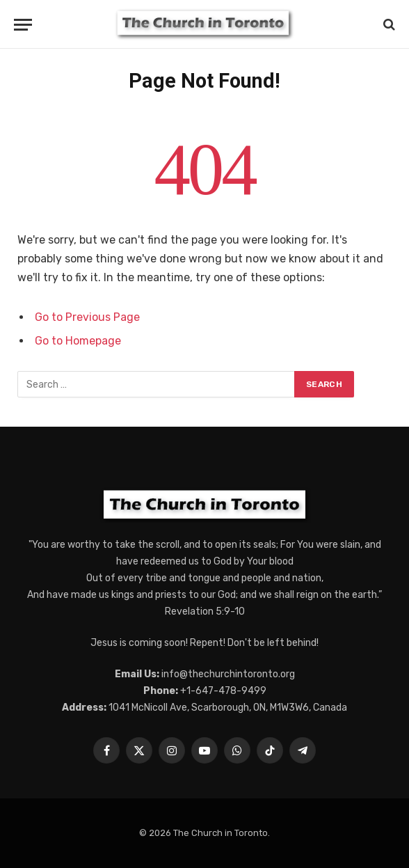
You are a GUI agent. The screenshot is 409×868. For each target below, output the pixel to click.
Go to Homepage (78, 341)
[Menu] (23, 25)
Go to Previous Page (87, 317)
